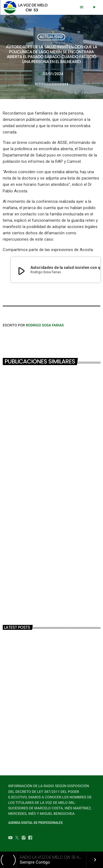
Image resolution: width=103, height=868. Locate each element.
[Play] (94, 7)
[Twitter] (17, 838)
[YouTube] (10, 838)
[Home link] (27, 7)
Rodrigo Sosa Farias (45, 325)
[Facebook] (30, 838)
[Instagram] (24, 838)
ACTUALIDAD (51, 37)
